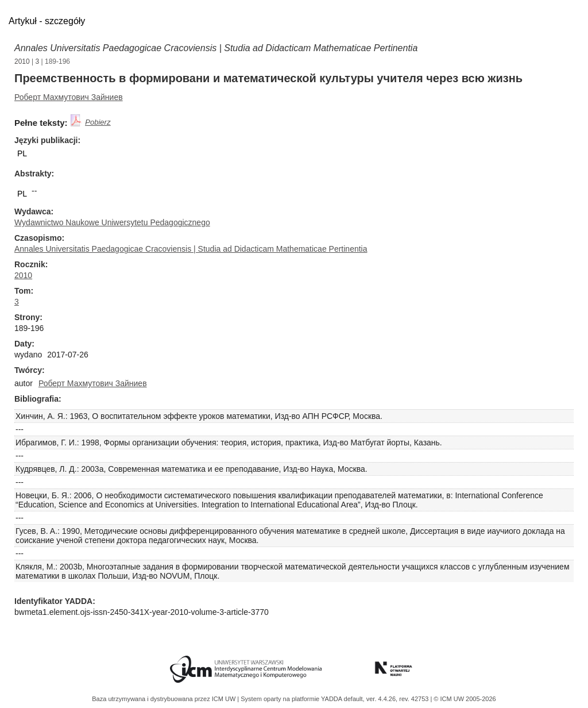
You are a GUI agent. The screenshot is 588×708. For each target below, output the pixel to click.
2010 (22, 61)
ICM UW (225, 699)
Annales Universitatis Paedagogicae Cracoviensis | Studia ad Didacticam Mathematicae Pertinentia (216, 48)
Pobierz (98, 122)
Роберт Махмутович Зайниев (69, 97)
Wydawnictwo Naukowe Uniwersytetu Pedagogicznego (112, 222)
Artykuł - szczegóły (47, 21)
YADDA (332, 699)
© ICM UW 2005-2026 (465, 699)
